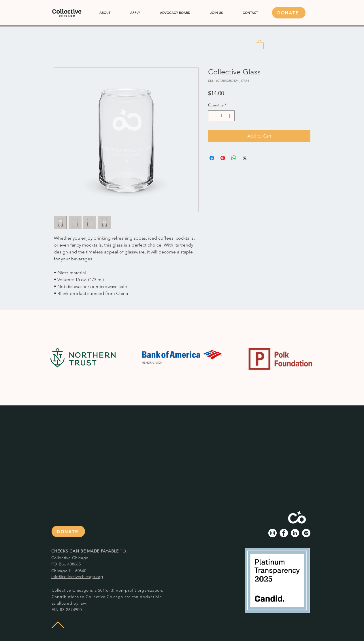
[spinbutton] (221, 116)
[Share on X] (245, 158)
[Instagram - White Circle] (272, 533)
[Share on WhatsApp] (234, 158)
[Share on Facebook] (212, 158)
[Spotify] (306, 533)
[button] (260, 44)
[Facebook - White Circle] (284, 533)
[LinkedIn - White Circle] (295, 533)
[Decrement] (213, 116)
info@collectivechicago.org (77, 577)
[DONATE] (289, 13)
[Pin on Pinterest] (223, 158)
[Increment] (230, 116)
